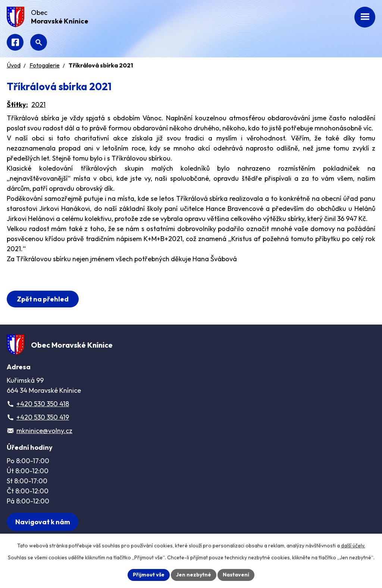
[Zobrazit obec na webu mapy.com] (43, 522)
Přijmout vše (149, 575)
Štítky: (17, 105)
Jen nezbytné (194, 575)
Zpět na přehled (43, 299)
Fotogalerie (45, 65)
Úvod (14, 65)
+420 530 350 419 (43, 417)
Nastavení (236, 575)
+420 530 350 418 (43, 404)
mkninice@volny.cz (44, 431)
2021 (38, 105)
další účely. (353, 546)
